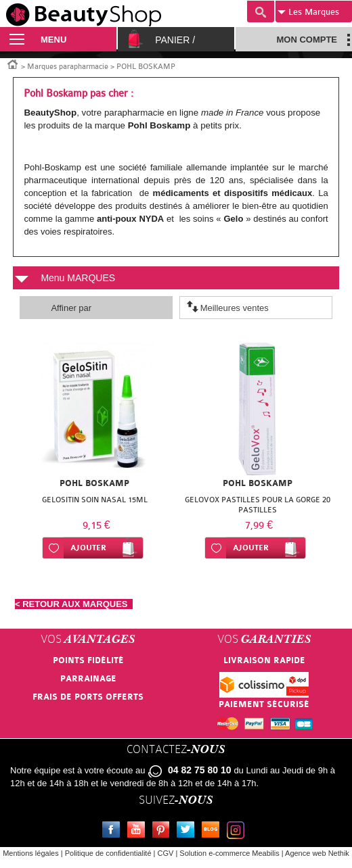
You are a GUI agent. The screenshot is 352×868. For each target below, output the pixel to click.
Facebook (114, 831)
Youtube (139, 831)
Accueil (13, 64)
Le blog (213, 831)
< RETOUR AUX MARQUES (74, 604)
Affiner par (71, 308)
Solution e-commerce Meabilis (229, 853)
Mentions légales (31, 853)
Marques (308, 12)
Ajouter (88, 548)
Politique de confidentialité (108, 853)
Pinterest (164, 831)
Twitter (188, 831)
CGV (166, 853)
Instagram (238, 831)
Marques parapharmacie (68, 67)
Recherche (261, 11)
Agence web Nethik (317, 853)
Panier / (175, 40)
